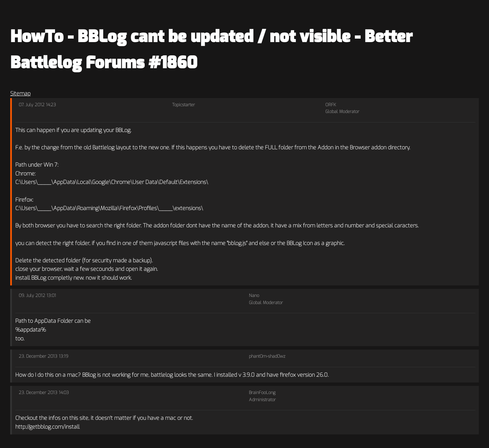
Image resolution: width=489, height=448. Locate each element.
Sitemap (20, 94)
